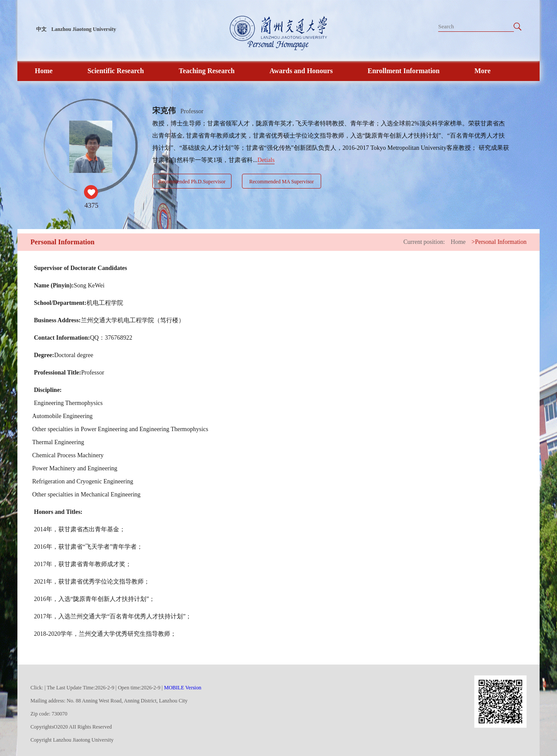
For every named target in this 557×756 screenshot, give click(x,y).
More (482, 71)
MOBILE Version (183, 688)
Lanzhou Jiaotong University (84, 29)
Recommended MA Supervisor (282, 182)
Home (44, 71)
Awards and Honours (301, 71)
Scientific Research (116, 71)
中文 (41, 29)
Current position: (424, 242)
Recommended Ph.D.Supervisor (192, 182)
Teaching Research (207, 71)
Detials (266, 160)
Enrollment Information (404, 71)
